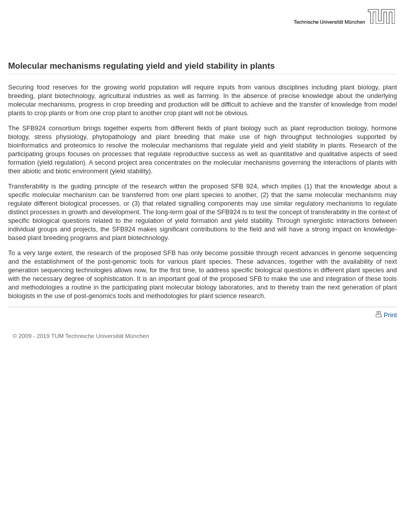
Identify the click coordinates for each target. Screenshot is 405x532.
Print (390, 315)
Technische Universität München (202, 7)
